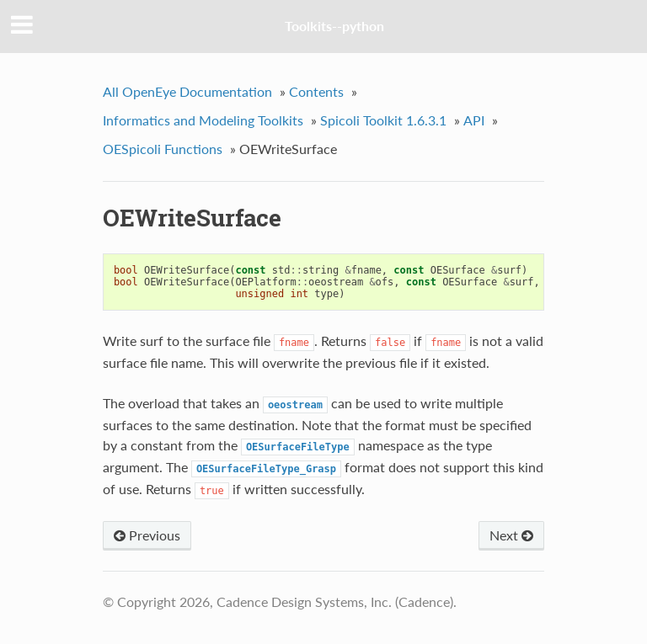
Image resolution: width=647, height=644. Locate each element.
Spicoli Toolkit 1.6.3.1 (383, 120)
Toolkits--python (334, 26)
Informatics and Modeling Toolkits (203, 120)
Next (511, 535)
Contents (316, 91)
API (474, 120)
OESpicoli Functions (163, 149)
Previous (147, 535)
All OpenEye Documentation (187, 91)
